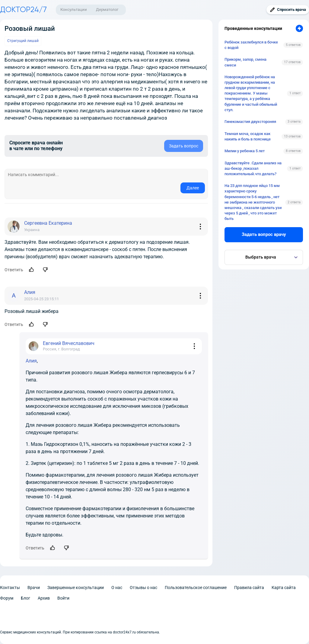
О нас (117, 588)
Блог (25, 598)
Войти (63, 598)
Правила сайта (249, 588)
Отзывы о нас (143, 588)
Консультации (74, 10)
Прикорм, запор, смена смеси (245, 62)
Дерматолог (107, 10)
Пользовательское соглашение (196, 588)
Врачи (34, 588)
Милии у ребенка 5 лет (245, 151)
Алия (31, 361)
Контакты (10, 588)
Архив (44, 598)
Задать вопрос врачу (264, 234)
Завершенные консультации (76, 588)
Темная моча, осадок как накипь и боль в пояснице (248, 136)
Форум (7, 598)
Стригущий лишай (23, 41)
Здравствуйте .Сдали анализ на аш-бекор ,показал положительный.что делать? (253, 168)
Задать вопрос (184, 146)
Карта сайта (284, 588)
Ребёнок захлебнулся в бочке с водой (251, 45)
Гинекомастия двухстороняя (250, 122)
